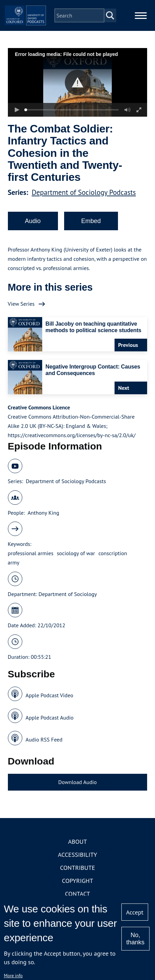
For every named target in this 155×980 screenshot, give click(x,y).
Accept (135, 912)
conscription (113, 553)
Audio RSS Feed (44, 739)
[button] (78, 83)
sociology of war (76, 553)
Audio (33, 221)
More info (13, 976)
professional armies (31, 553)
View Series (21, 304)
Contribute (77, 868)
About (77, 842)
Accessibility (77, 855)
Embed (91, 221)
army (14, 562)
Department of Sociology (68, 594)
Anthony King (43, 513)
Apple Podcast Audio (50, 717)
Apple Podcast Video (50, 695)
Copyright (78, 881)
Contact (78, 894)
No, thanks (135, 939)
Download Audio (77, 782)
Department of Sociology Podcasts (84, 192)
